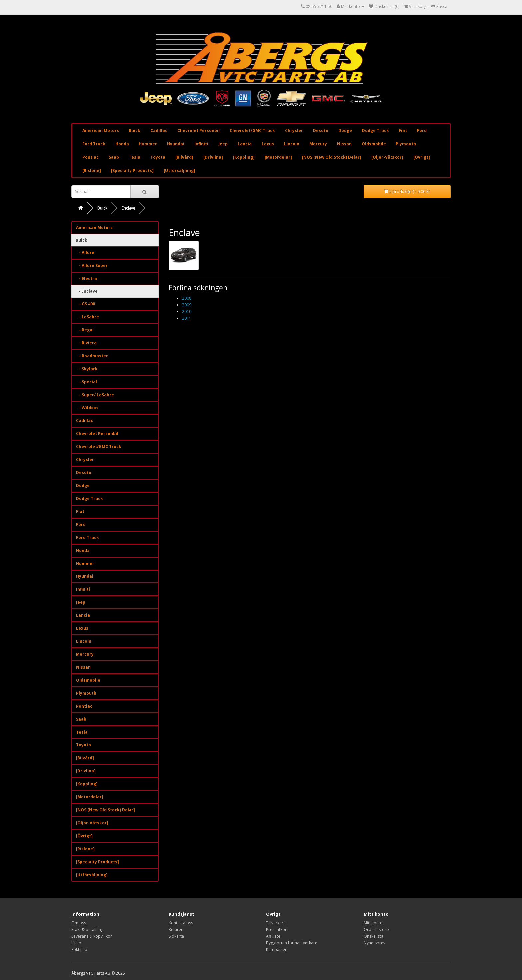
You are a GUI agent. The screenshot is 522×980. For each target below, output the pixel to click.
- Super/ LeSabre (95, 395)
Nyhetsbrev (374, 943)
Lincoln (292, 144)
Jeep (223, 144)
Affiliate (273, 936)
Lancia (245, 144)
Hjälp (76, 943)
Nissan (344, 144)
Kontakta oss (181, 923)
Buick (135, 131)
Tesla (135, 157)
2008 (187, 298)
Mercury (318, 144)
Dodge (345, 131)
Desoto (321, 131)
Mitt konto (373, 923)
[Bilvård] (184, 157)
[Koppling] (244, 157)
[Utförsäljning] (180, 170)
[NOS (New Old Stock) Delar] (332, 157)
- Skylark (87, 369)
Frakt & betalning (87, 930)
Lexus (268, 144)
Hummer (148, 144)
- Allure (85, 253)
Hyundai (176, 144)
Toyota (158, 157)
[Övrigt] (422, 157)
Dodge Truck (375, 131)
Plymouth (406, 144)
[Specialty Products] (132, 170)
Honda (122, 144)
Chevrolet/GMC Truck (252, 131)
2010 (187, 312)
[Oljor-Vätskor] (387, 157)
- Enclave (87, 291)
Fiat (403, 131)
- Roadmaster (92, 356)
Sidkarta (176, 936)
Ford (422, 131)
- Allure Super (92, 266)
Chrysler (294, 131)
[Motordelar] (278, 157)
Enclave (129, 208)
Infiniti (201, 144)
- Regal (85, 330)
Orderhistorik (376, 930)
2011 (187, 318)
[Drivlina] (213, 157)
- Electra (86, 279)
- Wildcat (87, 408)
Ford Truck (94, 144)
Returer (176, 930)
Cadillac (159, 131)
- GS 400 (85, 304)
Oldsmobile (374, 144)
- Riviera (86, 343)
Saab (114, 157)
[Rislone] (92, 170)
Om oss (79, 923)
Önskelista (373, 936)
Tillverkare (276, 923)
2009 (187, 305)
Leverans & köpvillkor (92, 936)
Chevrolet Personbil (199, 131)
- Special (86, 382)
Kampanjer (276, 950)
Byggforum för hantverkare (292, 943)
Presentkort (277, 930)
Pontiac (90, 157)
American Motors (101, 131)
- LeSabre (87, 317)
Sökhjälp (79, 950)
